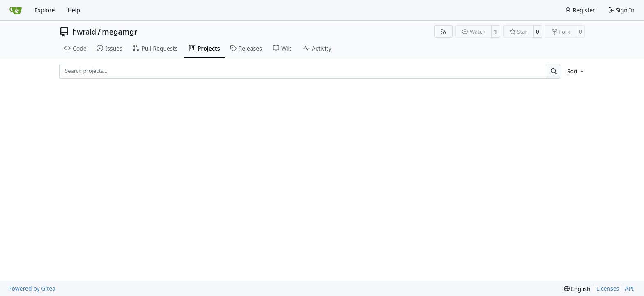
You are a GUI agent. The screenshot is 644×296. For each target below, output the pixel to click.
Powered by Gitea (32, 288)
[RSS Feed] (444, 32)
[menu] (574, 71)
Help (74, 10)
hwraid (84, 32)
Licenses (608, 288)
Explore (45, 10)
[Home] (16, 10)
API (629, 288)
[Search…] (554, 71)
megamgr (120, 32)
